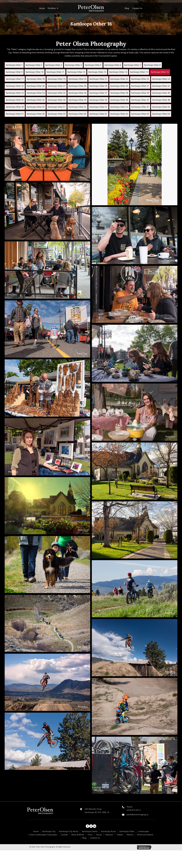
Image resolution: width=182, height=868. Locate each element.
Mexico (130, 835)
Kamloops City (49, 831)
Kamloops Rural (108, 831)
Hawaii (120, 835)
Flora (90, 835)
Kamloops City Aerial (69, 831)
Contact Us (95, 838)
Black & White (78, 835)
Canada (64, 835)
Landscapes (143, 831)
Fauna (99, 835)
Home (36, 831)
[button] (88, 826)
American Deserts (145, 835)
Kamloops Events (90, 831)
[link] (14, 65)
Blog (84, 838)
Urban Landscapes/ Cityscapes (43, 835)
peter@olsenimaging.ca (137, 814)
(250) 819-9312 (134, 810)
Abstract (109, 835)
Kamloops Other (127, 831)
